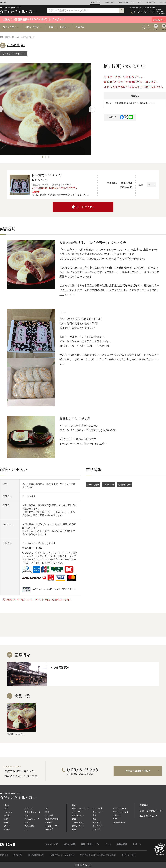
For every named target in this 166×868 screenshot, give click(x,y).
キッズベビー (98, 826)
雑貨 (74, 829)
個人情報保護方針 (36, 855)
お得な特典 (151, 2)
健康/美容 (49, 829)
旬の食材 (49, 815)
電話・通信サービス (126, 2)
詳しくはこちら (81, 195)
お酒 (27, 815)
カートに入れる (86, 207)
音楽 (94, 815)
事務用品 (96, 823)
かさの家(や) (16, 45)
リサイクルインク (121, 812)
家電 (74, 819)
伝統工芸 (96, 829)
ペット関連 (97, 808)
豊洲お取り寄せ (52, 819)
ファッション (98, 812)
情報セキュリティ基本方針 (62, 855)
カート (164, 29)
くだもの (8, 812)
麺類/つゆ (29, 808)
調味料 (28, 823)
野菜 (6, 823)
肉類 (6, 819)
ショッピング (95, 2)
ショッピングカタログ (151, 811)
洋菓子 (7, 826)
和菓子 (8, 37)
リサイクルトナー (121, 808)
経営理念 (18, 855)
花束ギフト (77, 812)
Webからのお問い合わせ (138, 771)
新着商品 (80, 27)
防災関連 (117, 815)
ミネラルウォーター (33, 812)
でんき (140, 2)
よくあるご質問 (128, 855)
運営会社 (4, 855)
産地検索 (49, 823)
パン (27, 829)
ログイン (156, 29)
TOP (2, 37)
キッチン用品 (78, 823)
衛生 (115, 819)
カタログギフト (52, 826)
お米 (6, 808)
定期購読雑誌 (78, 815)
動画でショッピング (81, 808)
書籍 (94, 819)
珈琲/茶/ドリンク (32, 819)
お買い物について (149, 816)
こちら (63, 484)
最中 (14, 37)
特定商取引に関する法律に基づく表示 (98, 855)
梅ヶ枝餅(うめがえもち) (14, 54)
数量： (142, 185)
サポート (163, 2)
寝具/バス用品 (78, 826)
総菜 (47, 812)
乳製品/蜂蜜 (30, 826)
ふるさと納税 (110, 2)
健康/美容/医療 (119, 823)
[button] (43, 157)
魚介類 (7, 815)
